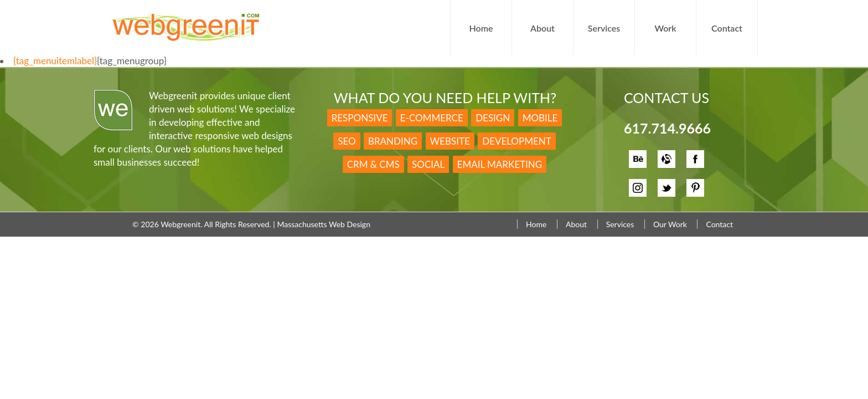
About (542, 28)
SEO (347, 141)
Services (604, 28)
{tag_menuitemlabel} (55, 61)
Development (517, 141)
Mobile (540, 118)
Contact (727, 28)
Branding (393, 141)
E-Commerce (432, 118)
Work (665, 28)
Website (450, 141)
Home (481, 28)
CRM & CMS (373, 164)
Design (493, 118)
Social (428, 164)
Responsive (360, 118)
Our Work (670, 224)
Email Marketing (500, 164)
